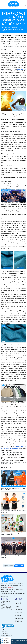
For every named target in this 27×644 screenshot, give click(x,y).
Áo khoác (17, 611)
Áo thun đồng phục (19, 602)
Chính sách (4, 604)
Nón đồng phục (18, 616)
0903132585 (10, 587)
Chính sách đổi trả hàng (6, 609)
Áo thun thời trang (19, 619)
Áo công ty (17, 605)
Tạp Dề (16, 617)
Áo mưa (16, 614)
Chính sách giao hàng (6, 606)
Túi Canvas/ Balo (18, 622)
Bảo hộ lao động (18, 613)
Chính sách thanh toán (6, 607)
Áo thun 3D (17, 620)
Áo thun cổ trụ (18, 603)
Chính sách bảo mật (6, 601)
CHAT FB (4, 641)
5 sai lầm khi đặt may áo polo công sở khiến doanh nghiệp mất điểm (12, 534)
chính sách (5, 599)
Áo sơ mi (17, 607)
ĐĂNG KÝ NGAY (19, 566)
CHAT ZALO (5, 643)
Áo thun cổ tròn (18, 608)
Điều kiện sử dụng (5, 603)
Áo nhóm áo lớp (18, 610)
